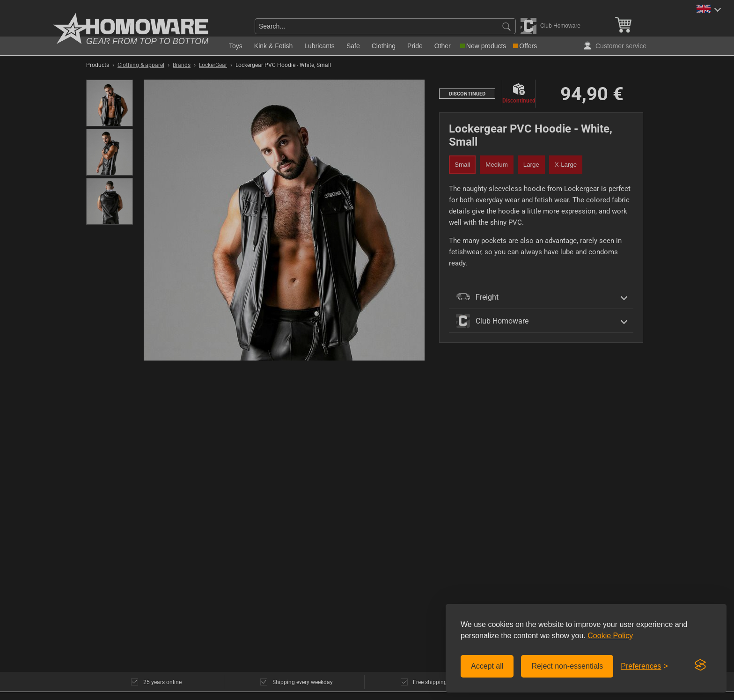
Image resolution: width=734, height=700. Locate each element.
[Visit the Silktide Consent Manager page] (700, 665)
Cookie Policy (610, 636)
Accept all (487, 666)
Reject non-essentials (567, 666)
